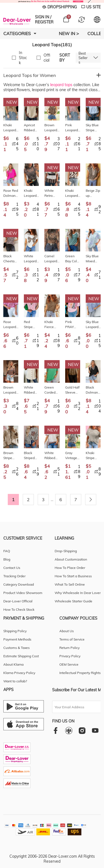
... (52, 500)
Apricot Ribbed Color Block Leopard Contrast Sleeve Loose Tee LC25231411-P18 (31, 128)
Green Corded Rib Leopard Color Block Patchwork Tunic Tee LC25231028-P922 (52, 390)
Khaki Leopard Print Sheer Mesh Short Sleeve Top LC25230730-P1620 (31, 193)
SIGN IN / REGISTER (44, 20)
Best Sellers (83, 58)
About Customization (71, 559)
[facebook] (56, 730)
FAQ (7, 551)
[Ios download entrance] (24, 724)
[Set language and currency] (97, 20)
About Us (67, 631)
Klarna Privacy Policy (19, 673)
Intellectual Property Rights (80, 673)
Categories (20, 33)
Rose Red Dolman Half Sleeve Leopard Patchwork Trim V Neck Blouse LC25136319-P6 (11, 193)
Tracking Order (14, 576)
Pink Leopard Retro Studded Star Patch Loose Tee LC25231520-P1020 (72, 128)
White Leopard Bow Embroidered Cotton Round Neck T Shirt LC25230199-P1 (31, 259)
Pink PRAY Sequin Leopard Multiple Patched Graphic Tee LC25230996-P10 (72, 325)
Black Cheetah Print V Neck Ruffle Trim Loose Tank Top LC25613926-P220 (10, 259)
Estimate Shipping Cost (21, 656)
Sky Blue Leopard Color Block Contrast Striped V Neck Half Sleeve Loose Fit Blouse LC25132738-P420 (93, 325)
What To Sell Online (70, 584)
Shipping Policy (15, 631)
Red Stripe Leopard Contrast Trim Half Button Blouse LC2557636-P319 (31, 325)
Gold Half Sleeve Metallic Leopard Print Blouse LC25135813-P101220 (72, 390)
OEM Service (69, 664)
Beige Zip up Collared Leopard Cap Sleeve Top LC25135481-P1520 (93, 193)
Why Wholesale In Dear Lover (78, 593)
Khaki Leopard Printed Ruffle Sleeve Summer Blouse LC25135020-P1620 (72, 193)
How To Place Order (70, 568)
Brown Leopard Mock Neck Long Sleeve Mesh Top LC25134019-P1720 (11, 390)
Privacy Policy (70, 656)
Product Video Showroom (23, 593)
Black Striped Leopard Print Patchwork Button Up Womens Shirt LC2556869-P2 (31, 456)
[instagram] (82, 730)
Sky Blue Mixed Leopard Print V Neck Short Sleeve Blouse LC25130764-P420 (93, 259)
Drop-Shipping (66, 551)
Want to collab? (15, 681)
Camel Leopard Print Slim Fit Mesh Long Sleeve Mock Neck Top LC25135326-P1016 (52, 259)
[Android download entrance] (24, 706)
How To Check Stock (19, 609)
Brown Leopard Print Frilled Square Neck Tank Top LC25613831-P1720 (51, 128)
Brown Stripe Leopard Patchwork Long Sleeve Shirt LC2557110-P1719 (11, 456)
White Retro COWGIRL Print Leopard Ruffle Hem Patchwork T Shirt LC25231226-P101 (52, 193)
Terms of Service (72, 639)
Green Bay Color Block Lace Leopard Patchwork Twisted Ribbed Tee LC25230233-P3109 (73, 259)
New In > (69, 33)
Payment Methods (17, 639)
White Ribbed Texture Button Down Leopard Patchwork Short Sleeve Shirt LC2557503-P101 (31, 390)
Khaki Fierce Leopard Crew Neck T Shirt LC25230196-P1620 (51, 325)
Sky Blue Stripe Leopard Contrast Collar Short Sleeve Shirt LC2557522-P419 (93, 128)
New (12, 102)
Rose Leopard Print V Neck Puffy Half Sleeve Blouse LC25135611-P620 (10, 325)
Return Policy (69, 648)
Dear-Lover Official (18, 601)
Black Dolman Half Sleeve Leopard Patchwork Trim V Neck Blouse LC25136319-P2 (93, 390)
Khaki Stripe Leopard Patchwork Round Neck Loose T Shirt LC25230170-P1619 (93, 456)
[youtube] (95, 730)
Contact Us (12, 568)
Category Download (19, 584)
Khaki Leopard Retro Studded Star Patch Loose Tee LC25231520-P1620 (10, 128)
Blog (7, 559)
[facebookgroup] (69, 731)
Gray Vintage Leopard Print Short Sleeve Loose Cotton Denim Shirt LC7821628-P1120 (72, 456)
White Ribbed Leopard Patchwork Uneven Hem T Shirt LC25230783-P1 (52, 456)
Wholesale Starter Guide (73, 601)
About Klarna (13, 664)
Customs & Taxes (17, 648)
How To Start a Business (73, 576)
